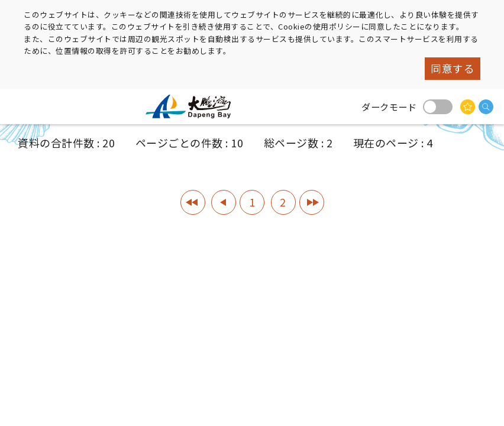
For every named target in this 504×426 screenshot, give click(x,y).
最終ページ (312, 202)
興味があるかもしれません (468, 107)
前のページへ (224, 202)
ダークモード (438, 107)
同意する (453, 68)
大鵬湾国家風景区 (193, 106)
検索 (486, 107)
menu (21, 106)
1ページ (193, 202)
